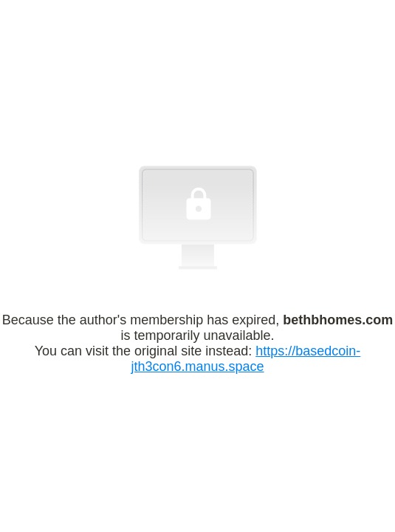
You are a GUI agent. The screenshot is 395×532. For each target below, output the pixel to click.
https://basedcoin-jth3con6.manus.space (245, 359)
